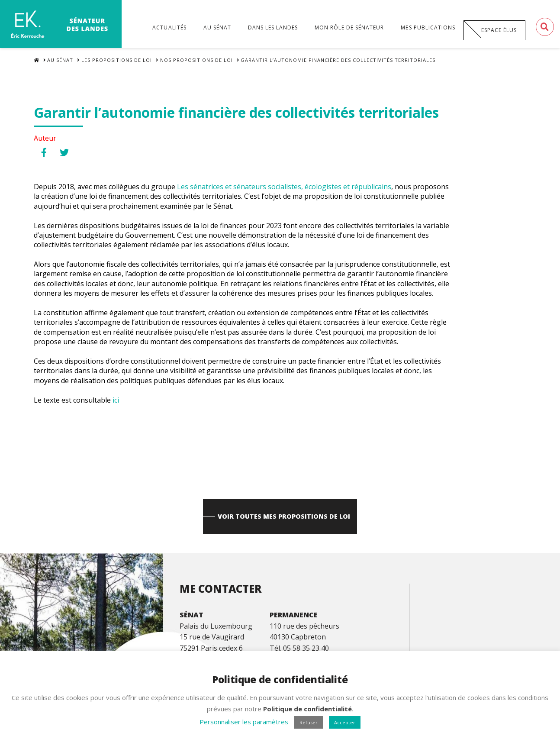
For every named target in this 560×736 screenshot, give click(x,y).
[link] (284, 191)
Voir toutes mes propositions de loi (284, 522)
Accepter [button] (345, 722)
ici (115, 404)
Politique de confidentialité (307, 709)
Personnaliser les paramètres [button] (244, 722)
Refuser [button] (309, 722)
